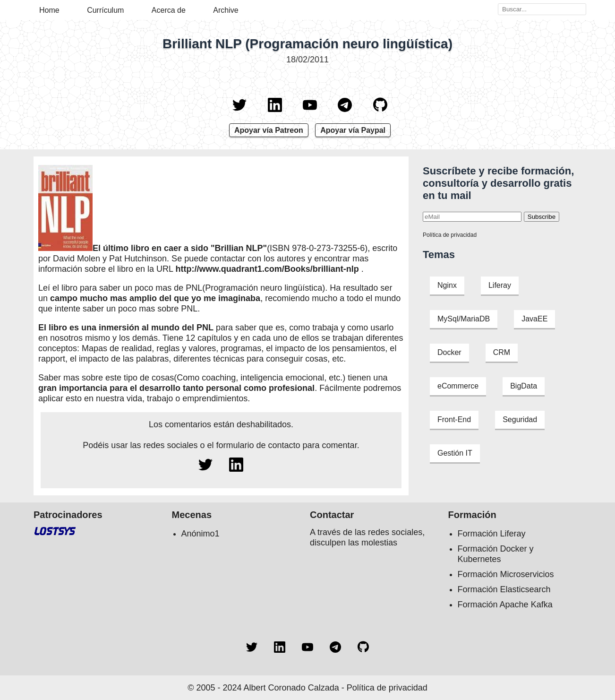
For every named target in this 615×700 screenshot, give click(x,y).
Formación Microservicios (506, 574)
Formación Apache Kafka (505, 605)
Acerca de (169, 10)
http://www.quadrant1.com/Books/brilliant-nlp (267, 269)
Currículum (105, 10)
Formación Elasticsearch (504, 589)
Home (49, 10)
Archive (226, 10)
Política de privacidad (450, 235)
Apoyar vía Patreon (269, 130)
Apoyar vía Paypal (353, 130)
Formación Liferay (492, 534)
